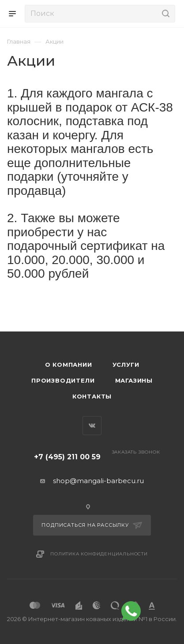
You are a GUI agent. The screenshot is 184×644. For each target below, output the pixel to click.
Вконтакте (92, 426)
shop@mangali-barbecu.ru (98, 481)
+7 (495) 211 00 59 (67, 457)
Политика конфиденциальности (99, 554)
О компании (69, 365)
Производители (63, 380)
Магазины (134, 380)
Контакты (92, 396)
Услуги (126, 365)
